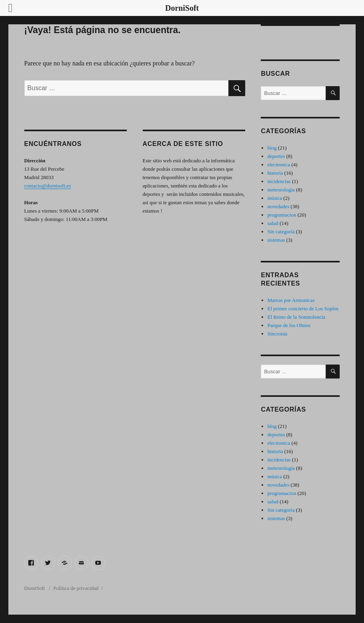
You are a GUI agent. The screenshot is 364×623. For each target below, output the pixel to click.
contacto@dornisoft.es (48, 186)
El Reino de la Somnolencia (296, 317)
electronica (279, 165)
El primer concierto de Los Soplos (303, 309)
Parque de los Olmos (289, 325)
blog (272, 148)
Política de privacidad (76, 588)
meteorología (281, 190)
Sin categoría (281, 232)
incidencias (279, 181)
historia (275, 173)
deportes (276, 156)
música (275, 198)
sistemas (276, 240)
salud (273, 223)
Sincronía (277, 334)
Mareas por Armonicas (291, 300)
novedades (278, 206)
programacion (282, 215)
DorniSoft (35, 588)
